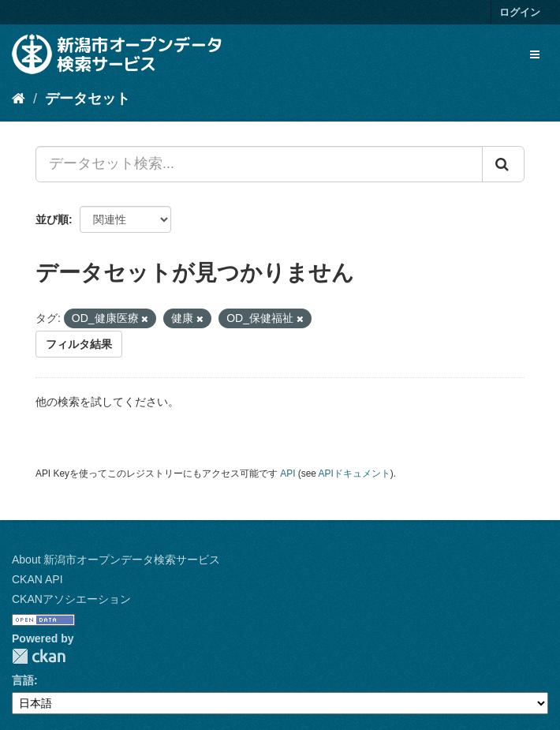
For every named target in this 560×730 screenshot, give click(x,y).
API (287, 474)
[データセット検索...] (259, 164)
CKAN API (37, 579)
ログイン (520, 12)
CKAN (39, 656)
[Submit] (503, 164)
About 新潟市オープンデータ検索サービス (116, 560)
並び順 (52, 219)
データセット (88, 99)
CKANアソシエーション (71, 599)
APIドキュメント (355, 474)
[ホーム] (19, 99)
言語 (23, 680)
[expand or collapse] (535, 54)
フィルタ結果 (79, 344)
